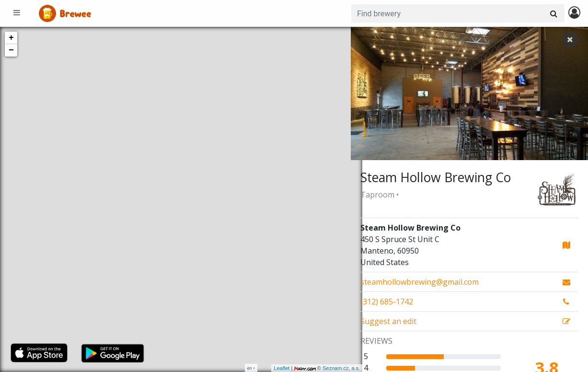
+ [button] (11, 38)
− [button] (11, 50)
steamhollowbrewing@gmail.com (420, 282)
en (250, 368)
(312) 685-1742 (387, 302)
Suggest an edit (388, 321)
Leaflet (270, 368)
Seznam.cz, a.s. (330, 368)
